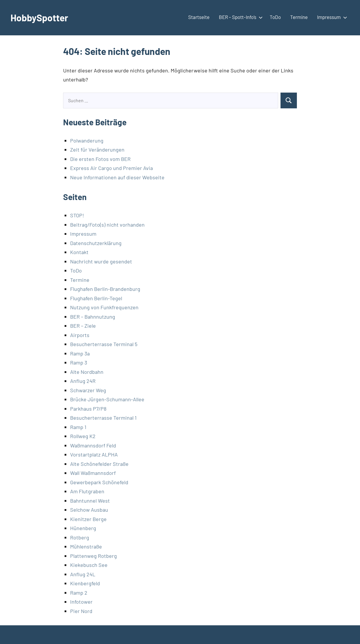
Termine (299, 17)
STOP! (77, 215)
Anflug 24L (83, 574)
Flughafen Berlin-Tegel (96, 298)
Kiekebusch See (89, 565)
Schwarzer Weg (88, 390)
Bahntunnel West (90, 501)
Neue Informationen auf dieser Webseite (117, 177)
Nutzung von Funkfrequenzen (104, 307)
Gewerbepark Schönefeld (99, 482)
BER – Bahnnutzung (93, 317)
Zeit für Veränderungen (97, 150)
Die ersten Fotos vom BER (100, 159)
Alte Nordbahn (87, 372)
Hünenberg (83, 528)
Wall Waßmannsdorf (93, 473)
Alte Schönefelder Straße (99, 464)
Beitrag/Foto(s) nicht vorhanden (107, 225)
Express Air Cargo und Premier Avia (111, 168)
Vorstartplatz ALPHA (94, 454)
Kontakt (79, 252)
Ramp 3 (79, 362)
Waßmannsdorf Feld (93, 445)
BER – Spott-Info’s (240, 17)
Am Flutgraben (87, 491)
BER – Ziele (83, 326)
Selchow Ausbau (89, 510)
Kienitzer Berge (88, 519)
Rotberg (80, 537)
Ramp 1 (78, 427)
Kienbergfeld (85, 583)
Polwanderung (87, 140)
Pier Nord (81, 611)
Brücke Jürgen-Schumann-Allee (107, 399)
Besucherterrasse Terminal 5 (104, 344)
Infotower (81, 602)
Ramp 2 (79, 593)
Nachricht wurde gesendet (101, 261)
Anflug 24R (83, 381)
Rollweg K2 (83, 436)
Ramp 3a (80, 353)
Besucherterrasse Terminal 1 (103, 418)
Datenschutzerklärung (96, 243)
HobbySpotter (39, 18)
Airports (80, 335)
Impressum (331, 17)
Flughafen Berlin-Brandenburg (105, 289)
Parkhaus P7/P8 (88, 409)
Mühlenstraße (86, 546)
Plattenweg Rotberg (94, 556)
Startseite (199, 17)
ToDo (275, 17)
